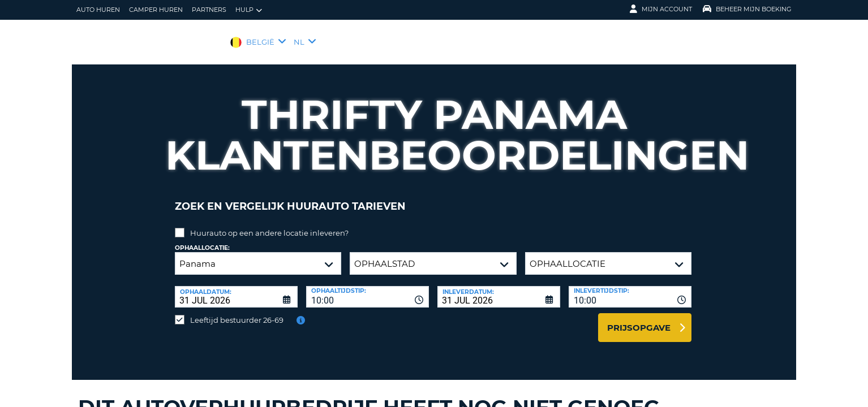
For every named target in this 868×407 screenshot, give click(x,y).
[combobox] (368, 288)
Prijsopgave (639, 319)
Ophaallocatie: (202, 239)
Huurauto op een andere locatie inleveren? (269, 224)
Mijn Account (661, 9)
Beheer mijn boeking (747, 9)
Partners (209, 10)
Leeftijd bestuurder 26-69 (237, 311)
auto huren (98, 10)
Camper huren (156, 10)
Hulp (249, 10)
